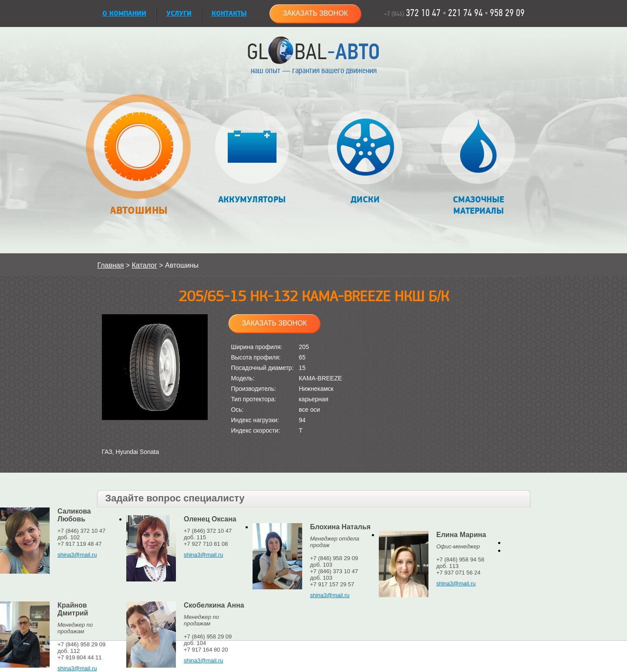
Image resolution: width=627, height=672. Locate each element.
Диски (365, 157)
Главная (111, 265)
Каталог (145, 265)
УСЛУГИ (179, 14)
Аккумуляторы (252, 157)
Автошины (139, 160)
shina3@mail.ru (77, 555)
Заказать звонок (315, 13)
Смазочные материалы (478, 163)
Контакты (229, 14)
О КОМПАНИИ (124, 14)
